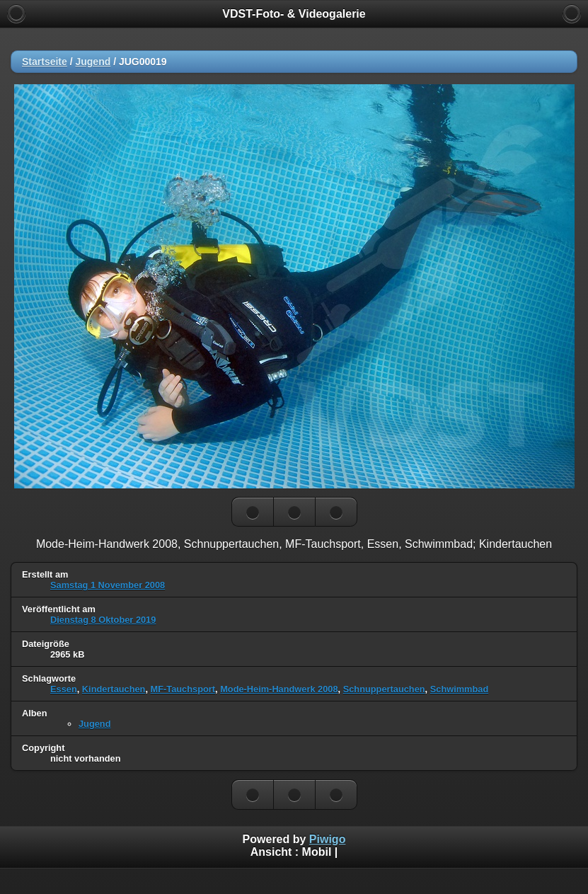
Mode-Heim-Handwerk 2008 (279, 689)
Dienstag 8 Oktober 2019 (103, 620)
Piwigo (328, 839)
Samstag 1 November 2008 (108, 585)
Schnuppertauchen (384, 689)
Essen (64, 689)
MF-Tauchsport (183, 689)
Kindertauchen (114, 689)
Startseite (45, 62)
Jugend (93, 62)
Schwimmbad (460, 689)
